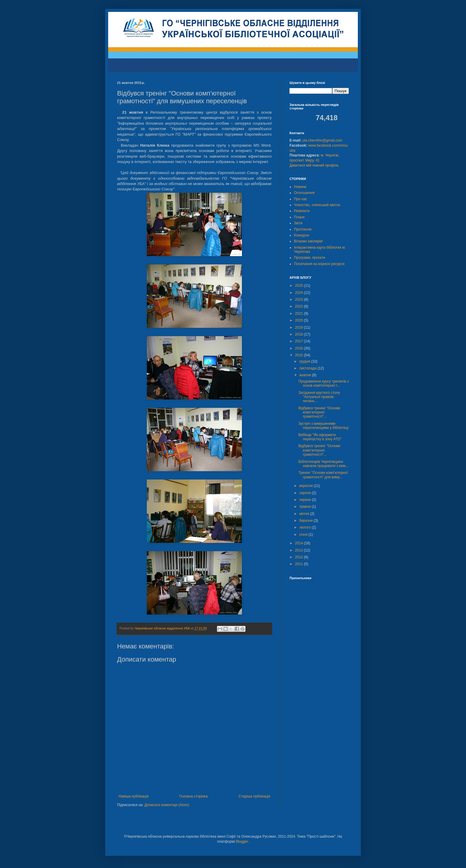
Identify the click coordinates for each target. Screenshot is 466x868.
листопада (308, 368)
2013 (300, 550)
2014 (300, 543)
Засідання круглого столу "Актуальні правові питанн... (319, 397)
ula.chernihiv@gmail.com (322, 140)
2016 (300, 348)
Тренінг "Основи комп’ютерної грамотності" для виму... (323, 475)
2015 (300, 355)
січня (304, 535)
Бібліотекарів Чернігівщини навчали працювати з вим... (323, 464)
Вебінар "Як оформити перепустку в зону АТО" (320, 437)
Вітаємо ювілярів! (308, 241)
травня (306, 507)
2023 (300, 300)
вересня (307, 486)
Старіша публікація (254, 796)
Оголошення (304, 193)
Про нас (301, 199)
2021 (300, 314)
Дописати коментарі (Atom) (167, 805)
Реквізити (302, 211)
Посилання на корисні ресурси (319, 264)
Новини (300, 187)
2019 (300, 328)
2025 (300, 286)
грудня (305, 361)
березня (306, 521)
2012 (300, 557)
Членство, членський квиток (317, 205)
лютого (306, 527)
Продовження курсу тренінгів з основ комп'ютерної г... (324, 383)
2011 (300, 564)
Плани (299, 217)
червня (306, 500)
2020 (300, 320)
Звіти (298, 223)
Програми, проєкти (310, 258)
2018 (300, 334)
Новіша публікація (134, 796)
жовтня (306, 375)
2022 (300, 306)
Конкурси (302, 235)
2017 (300, 341)
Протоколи (303, 229)
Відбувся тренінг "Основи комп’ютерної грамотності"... (319, 412)
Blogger (242, 842)
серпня (306, 493)
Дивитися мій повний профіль (314, 165)
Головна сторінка (194, 796)
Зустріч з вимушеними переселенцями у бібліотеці (323, 426)
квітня (305, 514)
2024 (300, 293)
